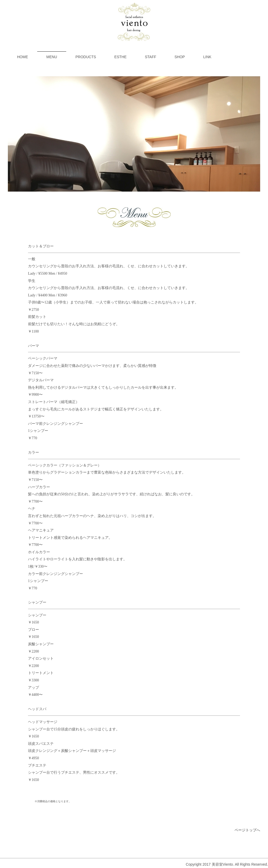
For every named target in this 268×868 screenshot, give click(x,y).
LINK (207, 57)
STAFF (150, 57)
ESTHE (121, 57)
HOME (23, 57)
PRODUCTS (86, 57)
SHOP (180, 57)
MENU (52, 57)
